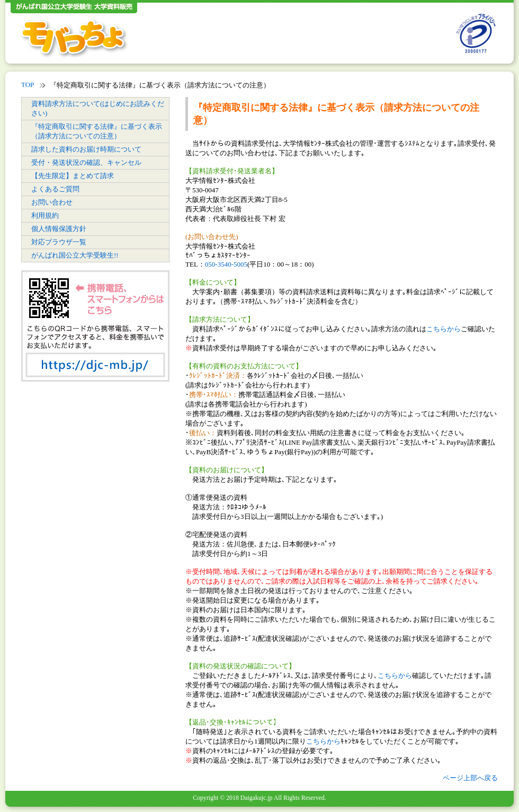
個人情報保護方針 (59, 229)
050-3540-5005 (226, 264)
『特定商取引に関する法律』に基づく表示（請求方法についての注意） (97, 131)
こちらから (444, 329)
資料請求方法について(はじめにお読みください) (98, 108)
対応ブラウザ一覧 (59, 242)
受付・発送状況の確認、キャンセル (86, 162)
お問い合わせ (52, 202)
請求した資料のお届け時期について (86, 149)
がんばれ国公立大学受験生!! (75, 255)
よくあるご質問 (55, 189)
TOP (28, 85)
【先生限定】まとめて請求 (73, 176)
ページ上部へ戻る (470, 778)
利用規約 (45, 215)
